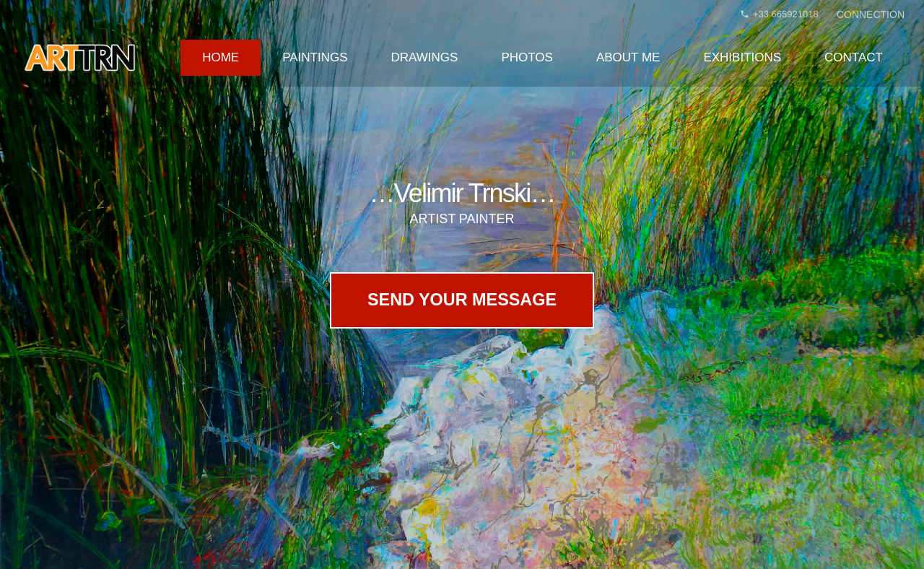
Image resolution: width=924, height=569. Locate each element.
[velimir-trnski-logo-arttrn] (80, 58)
